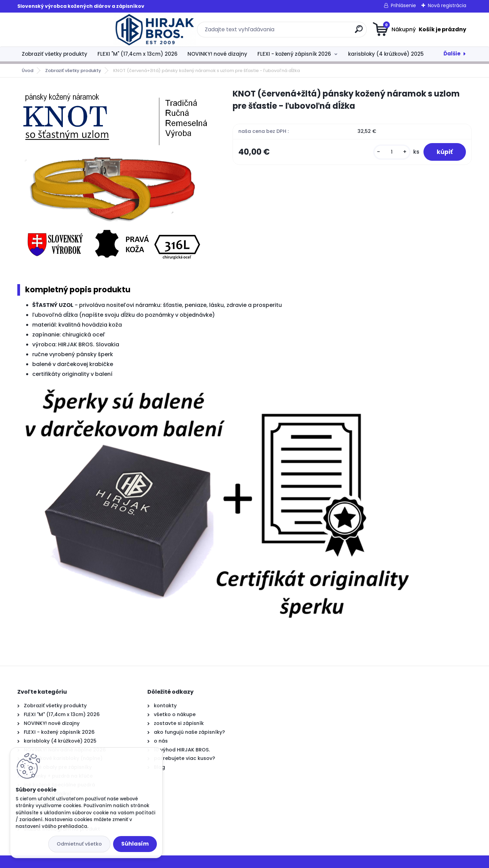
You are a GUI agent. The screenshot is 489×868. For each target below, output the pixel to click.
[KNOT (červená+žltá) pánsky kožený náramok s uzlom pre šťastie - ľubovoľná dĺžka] (114, 178)
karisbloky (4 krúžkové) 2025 (386, 54)
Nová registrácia (447, 5)
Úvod (28, 71)
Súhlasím (135, 844)
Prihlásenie (403, 5)
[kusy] (391, 152)
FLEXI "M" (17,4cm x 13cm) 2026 (138, 54)
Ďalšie (452, 54)
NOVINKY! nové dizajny (217, 54)
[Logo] (59, 30)
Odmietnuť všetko (79, 844)
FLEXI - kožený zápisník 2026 (294, 54)
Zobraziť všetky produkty (55, 54)
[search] (311, 32)
